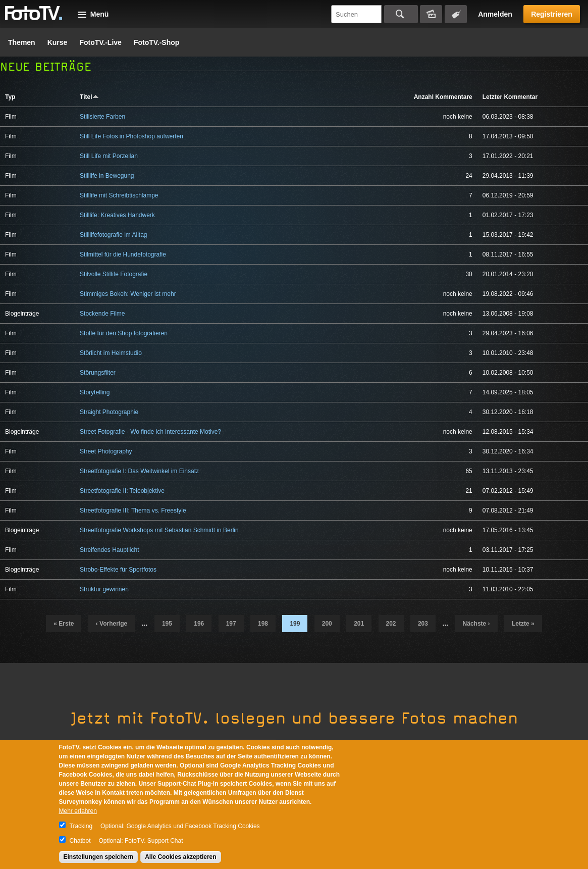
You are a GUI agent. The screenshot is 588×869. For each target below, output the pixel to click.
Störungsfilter (98, 373)
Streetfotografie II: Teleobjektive (122, 491)
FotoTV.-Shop (156, 42)
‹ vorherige (112, 624)
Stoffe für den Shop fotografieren (124, 333)
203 (423, 624)
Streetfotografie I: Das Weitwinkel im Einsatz (139, 471)
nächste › (476, 624)
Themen (22, 42)
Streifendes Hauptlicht (109, 550)
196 (199, 624)
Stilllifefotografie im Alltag (113, 235)
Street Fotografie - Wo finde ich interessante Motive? (150, 432)
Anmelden (495, 14)
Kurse (58, 42)
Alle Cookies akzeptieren (180, 857)
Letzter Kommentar (510, 97)
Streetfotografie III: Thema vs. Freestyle (133, 510)
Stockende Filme (102, 314)
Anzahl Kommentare (443, 97)
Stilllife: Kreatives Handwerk (117, 215)
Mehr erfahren (78, 811)
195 (167, 624)
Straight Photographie (109, 412)
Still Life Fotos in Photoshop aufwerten (131, 136)
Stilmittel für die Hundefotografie (123, 254)
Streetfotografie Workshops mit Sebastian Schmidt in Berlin (159, 530)
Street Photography (106, 451)
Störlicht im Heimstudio (111, 353)
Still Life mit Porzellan (109, 156)
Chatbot (80, 841)
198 (263, 624)
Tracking (81, 826)
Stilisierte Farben (102, 117)
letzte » (523, 624)
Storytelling (95, 392)
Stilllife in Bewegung (107, 176)
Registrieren (552, 14)
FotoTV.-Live (100, 42)
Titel (89, 97)
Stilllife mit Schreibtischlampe (119, 195)
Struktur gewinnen (104, 589)
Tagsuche (456, 14)
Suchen (401, 14)
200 (327, 624)
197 (231, 624)
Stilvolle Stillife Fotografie (114, 274)
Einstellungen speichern (99, 857)
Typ (10, 97)
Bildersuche (431, 14)
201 (359, 624)
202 (391, 624)
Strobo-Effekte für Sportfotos (118, 570)
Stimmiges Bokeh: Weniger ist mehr (128, 294)
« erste (64, 624)
